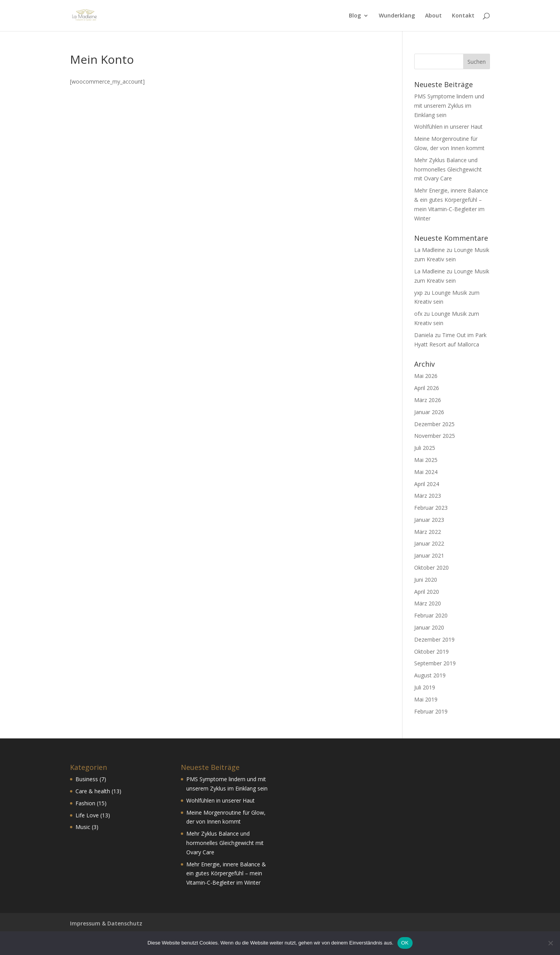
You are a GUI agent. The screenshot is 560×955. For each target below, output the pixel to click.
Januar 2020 (429, 627)
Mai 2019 (426, 699)
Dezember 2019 (434, 639)
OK (405, 943)
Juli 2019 (425, 687)
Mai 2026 (426, 376)
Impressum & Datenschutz (106, 923)
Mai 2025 (426, 460)
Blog (355, 16)
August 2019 (430, 675)
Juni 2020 (426, 580)
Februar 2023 (431, 508)
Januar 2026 (429, 412)
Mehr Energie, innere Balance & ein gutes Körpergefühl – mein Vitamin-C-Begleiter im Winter (226, 874)
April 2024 (427, 484)
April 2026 (427, 388)
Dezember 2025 (434, 424)
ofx (418, 314)
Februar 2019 (431, 711)
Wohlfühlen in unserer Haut (448, 127)
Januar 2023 (429, 520)
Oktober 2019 (431, 652)
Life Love (87, 815)
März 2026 (428, 400)
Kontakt (463, 16)
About (433, 16)
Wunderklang (397, 16)
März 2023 (428, 496)
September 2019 (435, 663)
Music (83, 827)
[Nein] (550, 943)
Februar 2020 (431, 615)
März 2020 (428, 603)
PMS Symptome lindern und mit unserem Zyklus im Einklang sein (449, 106)
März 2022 (428, 532)
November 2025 (435, 436)
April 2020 (427, 592)
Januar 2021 (429, 555)
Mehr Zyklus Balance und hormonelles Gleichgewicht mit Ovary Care (448, 169)
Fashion (85, 803)
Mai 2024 (426, 472)
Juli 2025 (425, 448)
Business (87, 779)
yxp (418, 293)
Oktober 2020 (431, 568)
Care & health (93, 791)
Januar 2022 (429, 543)
